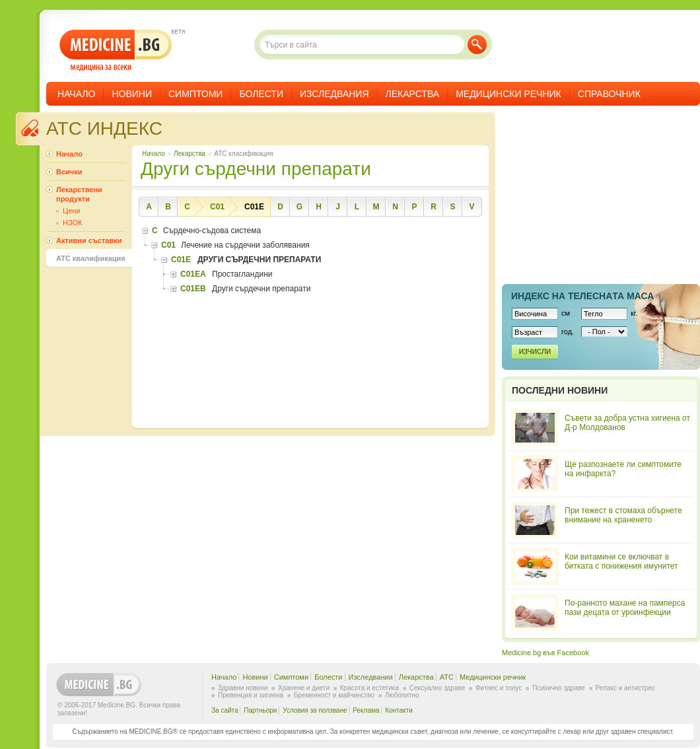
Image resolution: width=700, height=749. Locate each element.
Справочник (609, 94)
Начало (76, 94)
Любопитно (402, 695)
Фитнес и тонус (499, 688)
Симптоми (195, 94)
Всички (69, 172)
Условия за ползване (315, 710)
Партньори (260, 710)
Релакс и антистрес (625, 688)
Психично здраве (559, 688)
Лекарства (413, 94)
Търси (477, 45)
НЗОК (72, 223)
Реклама (366, 710)
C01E (254, 207)
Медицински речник (508, 94)
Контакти (399, 710)
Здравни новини (243, 688)
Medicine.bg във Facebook (545, 653)
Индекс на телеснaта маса (582, 296)
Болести (261, 94)
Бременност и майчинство (334, 695)
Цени (71, 211)
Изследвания (334, 94)
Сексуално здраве (437, 688)
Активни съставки (89, 240)
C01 (217, 207)
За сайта (225, 710)
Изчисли (535, 352)
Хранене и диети (304, 688)
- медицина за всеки (116, 51)
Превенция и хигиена (251, 695)
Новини (132, 94)
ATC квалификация (91, 258)
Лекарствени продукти (79, 194)
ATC (447, 677)
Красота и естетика (369, 688)
